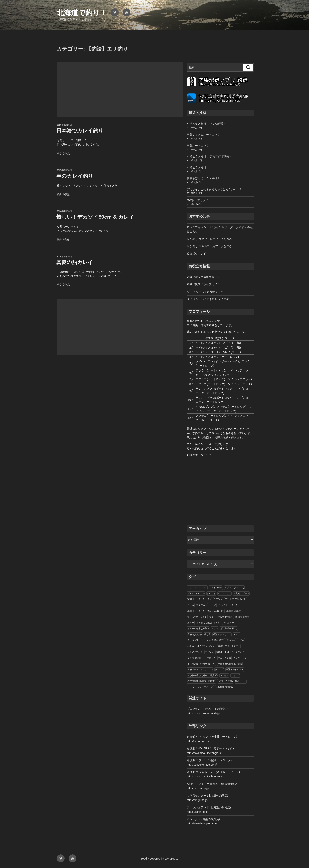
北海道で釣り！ (82, 13)
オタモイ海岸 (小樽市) (198, 628)
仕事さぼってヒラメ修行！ (203, 178)
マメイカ (224, 675)
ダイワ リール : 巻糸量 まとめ (205, 292)
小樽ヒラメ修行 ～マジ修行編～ (207, 124)
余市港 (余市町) (195, 658)
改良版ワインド (196, 254)
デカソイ (231, 640)
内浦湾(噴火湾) (195, 634)
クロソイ (211, 593)
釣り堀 (207, 634)
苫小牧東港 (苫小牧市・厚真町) (202, 675)
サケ (209, 599)
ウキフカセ (202, 605)
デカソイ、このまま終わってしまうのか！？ (214, 189)
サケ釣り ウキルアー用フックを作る (209, 246)
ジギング (240, 652)
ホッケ (237, 634)
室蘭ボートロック (198, 146)
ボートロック (216, 587)
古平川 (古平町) (225, 681)
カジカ (237, 658)
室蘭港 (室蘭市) (226, 617)
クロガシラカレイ (196, 640)
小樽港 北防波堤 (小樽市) (230, 664)
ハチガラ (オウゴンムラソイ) (201, 646)
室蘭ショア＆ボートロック (203, 135)
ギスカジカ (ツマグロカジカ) (201, 664)
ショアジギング (195, 652)
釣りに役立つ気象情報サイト (205, 277)
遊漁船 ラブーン (241, 593)
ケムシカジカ (224, 658)
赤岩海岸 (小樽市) (229, 628)
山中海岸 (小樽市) (216, 640)
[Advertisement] (120, 89)
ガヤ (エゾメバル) (196, 593)
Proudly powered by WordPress (159, 859)
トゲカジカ (210, 658)
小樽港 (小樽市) (234, 611)
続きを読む (64, 153)
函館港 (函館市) (243, 617)
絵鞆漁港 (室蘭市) (224, 687)
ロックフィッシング (197, 587)
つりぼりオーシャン (197, 617)
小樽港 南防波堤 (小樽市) (208, 623)
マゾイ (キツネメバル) (236, 599)
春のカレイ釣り (75, 176)
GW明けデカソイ (197, 200)
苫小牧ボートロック (228, 605)
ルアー (191, 623)
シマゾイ (218, 599)
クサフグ (219, 669)
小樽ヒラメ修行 (196, 167)
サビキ (241, 640)
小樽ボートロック (196, 611)
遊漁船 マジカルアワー (229, 646)
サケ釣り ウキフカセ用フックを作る (209, 239)
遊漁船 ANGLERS (216, 611)
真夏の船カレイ (75, 262)
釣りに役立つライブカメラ (203, 284)
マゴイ (213, 617)
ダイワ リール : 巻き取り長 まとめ (208, 299)
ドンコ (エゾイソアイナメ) (200, 687)
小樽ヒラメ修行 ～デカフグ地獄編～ (209, 156)
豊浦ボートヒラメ (235, 669)
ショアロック (224, 593)
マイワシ (209, 652)
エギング (235, 675)
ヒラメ (213, 605)
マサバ (215, 628)
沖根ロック (241, 681)
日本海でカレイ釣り (80, 131)
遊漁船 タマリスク (222, 634)
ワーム (191, 605)
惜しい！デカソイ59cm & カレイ (95, 217)
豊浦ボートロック (225, 652)
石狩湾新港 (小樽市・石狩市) (201, 681)
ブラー (245, 658)
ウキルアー (228, 623)
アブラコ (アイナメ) (234, 587)
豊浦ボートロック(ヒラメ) (200, 669)
